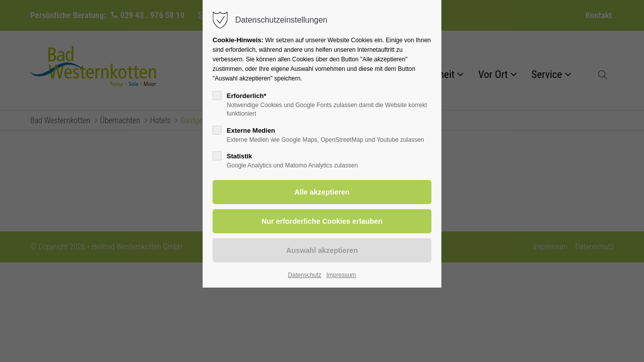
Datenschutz (305, 275)
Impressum (341, 275)
